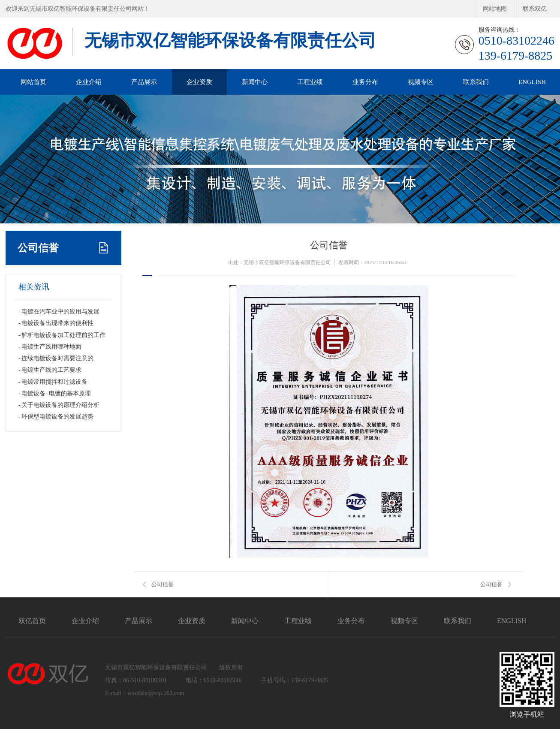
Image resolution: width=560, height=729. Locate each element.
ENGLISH (532, 82)
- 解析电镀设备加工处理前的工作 (62, 335)
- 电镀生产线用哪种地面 (50, 347)
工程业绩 (310, 82)
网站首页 (33, 82)
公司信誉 (38, 248)
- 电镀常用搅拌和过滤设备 (53, 382)
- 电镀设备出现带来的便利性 (56, 323)
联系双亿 (535, 9)
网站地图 (495, 9)
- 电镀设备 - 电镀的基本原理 (55, 393)
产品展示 (144, 82)
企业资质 (199, 82)
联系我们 (476, 82)
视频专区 (421, 82)
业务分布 (365, 82)
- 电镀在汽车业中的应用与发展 (59, 312)
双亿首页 (32, 621)
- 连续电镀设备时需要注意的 (56, 358)
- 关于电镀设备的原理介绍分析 (59, 405)
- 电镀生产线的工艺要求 (50, 370)
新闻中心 (255, 82)
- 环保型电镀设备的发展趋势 (56, 417)
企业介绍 (89, 82)
